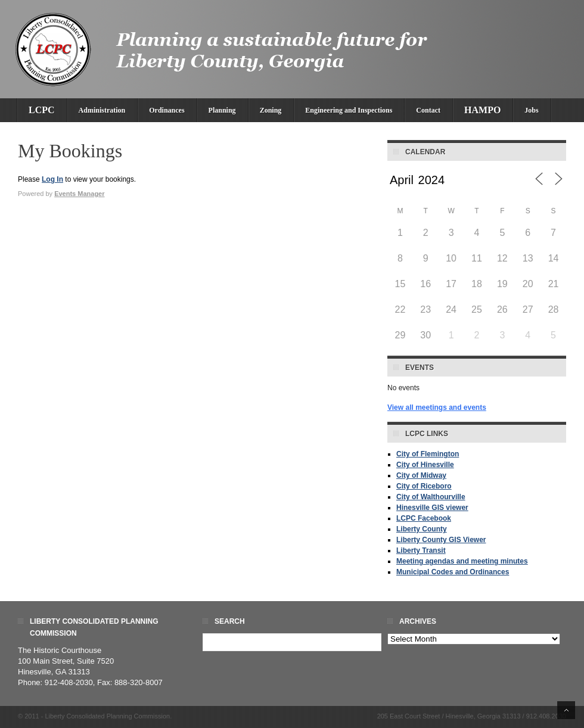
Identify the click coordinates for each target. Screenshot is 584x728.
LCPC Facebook (424, 518)
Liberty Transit (421, 550)
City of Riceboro (424, 486)
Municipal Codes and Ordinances (453, 572)
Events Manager (79, 194)
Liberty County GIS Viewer (441, 540)
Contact (428, 110)
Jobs (531, 110)
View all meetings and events (437, 407)
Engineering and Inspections (349, 110)
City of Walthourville (431, 497)
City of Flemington (428, 454)
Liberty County (422, 529)
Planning (222, 110)
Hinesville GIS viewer (432, 508)
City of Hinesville (425, 465)
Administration (102, 110)
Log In (52, 179)
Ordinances (167, 110)
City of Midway (421, 475)
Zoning (271, 110)
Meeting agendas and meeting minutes (462, 561)
